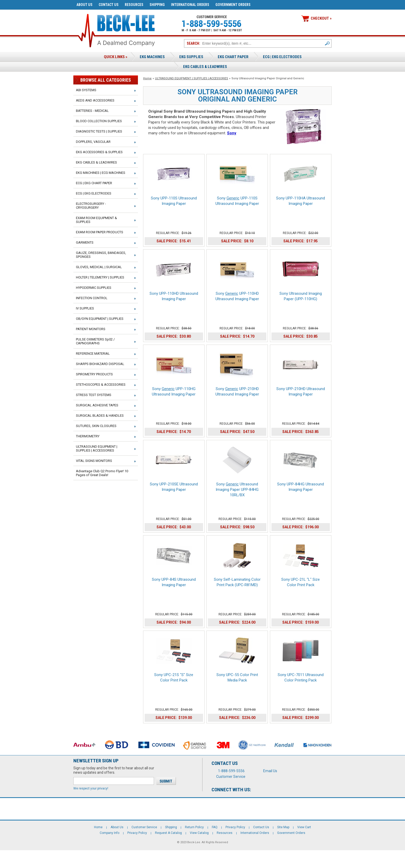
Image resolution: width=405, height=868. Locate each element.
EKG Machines (152, 57)
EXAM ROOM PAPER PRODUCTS (100, 232)
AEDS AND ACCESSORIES (95, 100)
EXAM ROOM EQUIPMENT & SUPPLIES (96, 220)
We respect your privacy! (91, 788)
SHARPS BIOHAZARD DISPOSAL (100, 364)
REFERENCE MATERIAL (93, 354)
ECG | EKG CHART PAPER (94, 183)
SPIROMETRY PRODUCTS (94, 374)
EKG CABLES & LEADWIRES (96, 162)
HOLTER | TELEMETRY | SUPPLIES (100, 277)
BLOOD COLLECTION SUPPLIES (99, 121)
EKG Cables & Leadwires (205, 67)
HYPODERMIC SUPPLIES (94, 288)
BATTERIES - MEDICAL (92, 111)
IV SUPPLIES (85, 308)
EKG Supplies (191, 57)
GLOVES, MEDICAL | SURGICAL (99, 267)
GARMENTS (85, 242)
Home (147, 78)
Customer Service (231, 777)
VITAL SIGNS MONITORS (94, 461)
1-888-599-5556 (231, 771)
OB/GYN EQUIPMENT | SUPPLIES (100, 319)
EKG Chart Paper (233, 57)
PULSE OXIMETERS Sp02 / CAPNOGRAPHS (95, 341)
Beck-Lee (194, 842)
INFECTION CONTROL (92, 298)
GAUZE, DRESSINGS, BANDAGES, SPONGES (101, 255)
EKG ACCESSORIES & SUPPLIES (99, 152)
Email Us (270, 771)
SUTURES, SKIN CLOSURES (96, 426)
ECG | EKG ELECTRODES (282, 57)
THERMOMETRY (88, 436)
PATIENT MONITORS (91, 329)
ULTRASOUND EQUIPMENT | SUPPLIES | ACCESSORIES (192, 78)
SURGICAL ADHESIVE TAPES (97, 405)
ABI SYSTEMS (86, 90)
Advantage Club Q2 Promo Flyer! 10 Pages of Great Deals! (102, 473)
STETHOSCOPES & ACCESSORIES (101, 385)
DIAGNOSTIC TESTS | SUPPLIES (99, 131)
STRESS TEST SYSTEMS (94, 395)
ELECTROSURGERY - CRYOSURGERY (91, 206)
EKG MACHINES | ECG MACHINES (101, 173)
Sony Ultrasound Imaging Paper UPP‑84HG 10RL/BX (237, 490)
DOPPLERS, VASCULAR (93, 142)
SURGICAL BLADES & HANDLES (100, 416)
